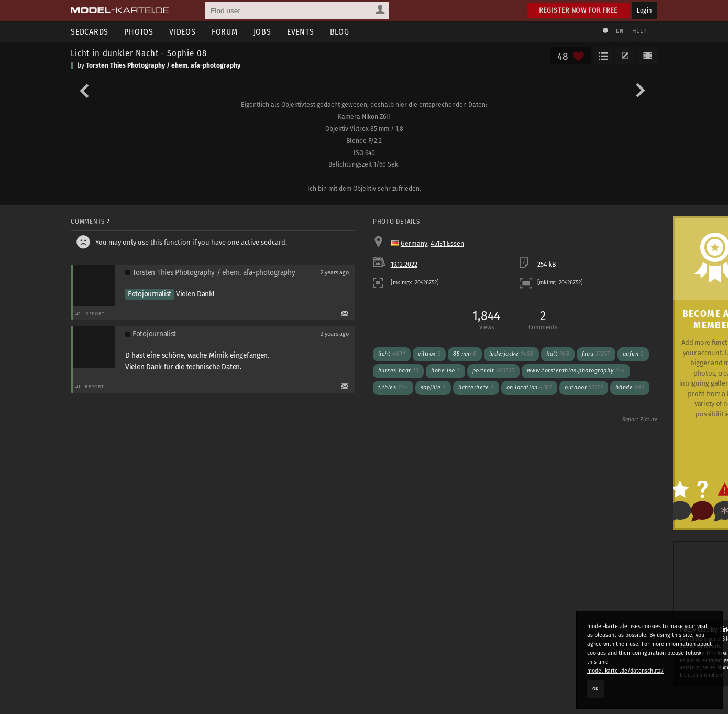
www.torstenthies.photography (576, 371)
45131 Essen (447, 244)
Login (644, 10)
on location (530, 387)
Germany (414, 244)
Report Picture (640, 420)
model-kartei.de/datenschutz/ (626, 671)
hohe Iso (445, 371)
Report (95, 314)
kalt (558, 354)
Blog (340, 32)
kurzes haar (399, 371)
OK (595, 689)
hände (630, 387)
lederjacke (511, 354)
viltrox (429, 354)
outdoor (584, 387)
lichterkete (476, 387)
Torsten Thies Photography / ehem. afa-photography (163, 65)
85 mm (465, 354)
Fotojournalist (150, 294)
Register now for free (578, 10)
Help (639, 31)
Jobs (262, 32)
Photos (139, 32)
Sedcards (90, 32)
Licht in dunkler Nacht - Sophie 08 (139, 53)
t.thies (393, 387)
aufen (633, 354)
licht (392, 354)
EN (620, 31)
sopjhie (433, 387)
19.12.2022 (404, 265)
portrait (493, 371)
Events (301, 32)
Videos (183, 32)
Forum (225, 32)
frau (596, 354)
